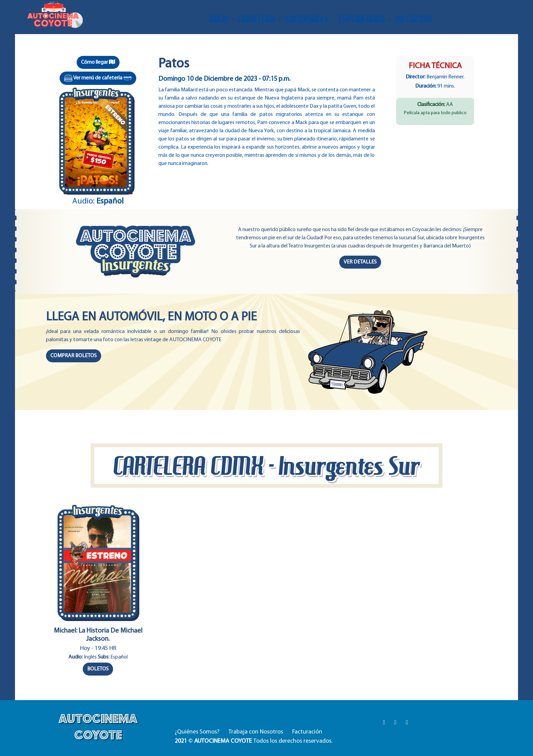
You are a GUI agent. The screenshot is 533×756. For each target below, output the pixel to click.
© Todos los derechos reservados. (254, 741)
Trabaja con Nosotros (256, 732)
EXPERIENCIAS (362, 19)
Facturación (307, 732)
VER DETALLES (360, 262)
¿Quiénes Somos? (197, 732)
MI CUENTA (413, 19)
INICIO (219, 19)
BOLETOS (98, 669)
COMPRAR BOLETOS (74, 356)
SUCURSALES (307, 19)
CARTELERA (256, 19)
